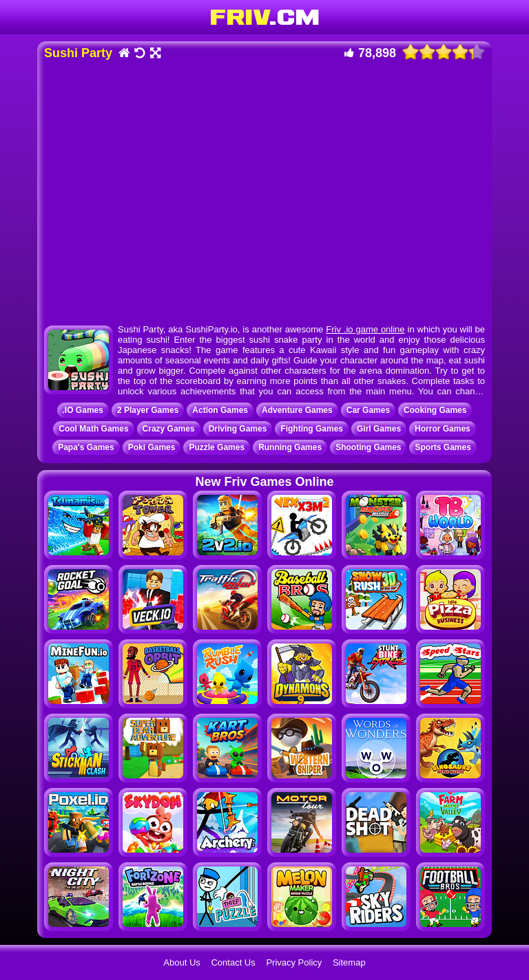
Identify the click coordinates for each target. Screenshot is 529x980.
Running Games (290, 447)
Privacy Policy (294, 962)
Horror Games (443, 429)
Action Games (220, 410)
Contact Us (233, 962)
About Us (181, 962)
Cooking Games (435, 410)
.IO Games (83, 410)
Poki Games (152, 447)
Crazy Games (169, 429)
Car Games (368, 410)
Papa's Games (86, 447)
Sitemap (349, 962)
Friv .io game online (365, 329)
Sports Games (443, 447)
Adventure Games (297, 410)
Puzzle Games (217, 447)
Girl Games (379, 429)
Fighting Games (312, 429)
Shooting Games (368, 447)
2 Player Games (148, 410)
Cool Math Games (93, 429)
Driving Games (238, 429)
